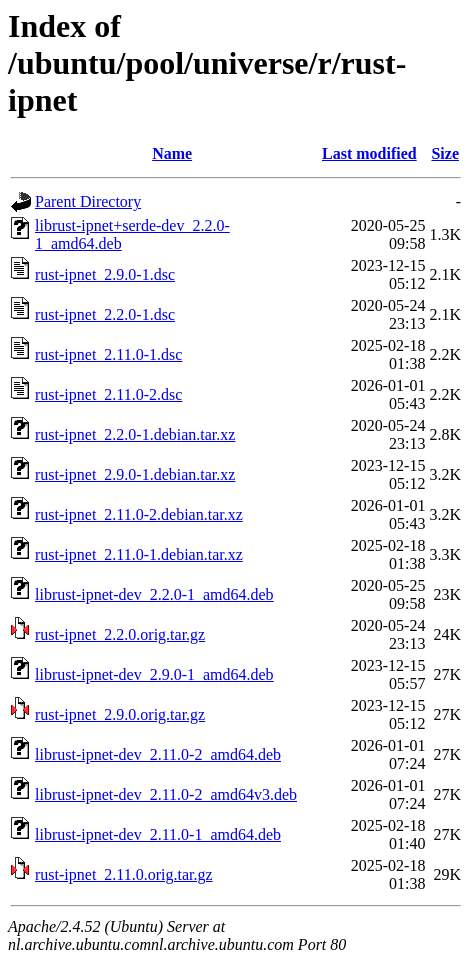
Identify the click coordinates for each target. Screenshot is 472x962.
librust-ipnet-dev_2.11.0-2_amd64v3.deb (166, 794)
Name (172, 153)
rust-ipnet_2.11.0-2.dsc (108, 394)
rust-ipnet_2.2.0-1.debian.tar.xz (135, 434)
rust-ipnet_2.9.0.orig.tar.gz (120, 714)
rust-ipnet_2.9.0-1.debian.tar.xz (135, 474)
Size (445, 153)
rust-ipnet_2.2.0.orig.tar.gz (120, 634)
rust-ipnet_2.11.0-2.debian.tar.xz (139, 514)
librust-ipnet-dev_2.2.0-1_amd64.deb (154, 594)
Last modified (369, 153)
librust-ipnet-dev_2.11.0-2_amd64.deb (158, 754)
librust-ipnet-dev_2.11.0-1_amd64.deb (158, 834)
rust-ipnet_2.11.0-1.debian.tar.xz (139, 554)
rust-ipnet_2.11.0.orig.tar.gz (124, 874)
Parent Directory (88, 201)
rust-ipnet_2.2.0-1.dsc (105, 314)
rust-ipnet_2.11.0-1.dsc (108, 354)
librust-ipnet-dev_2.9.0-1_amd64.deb (154, 674)
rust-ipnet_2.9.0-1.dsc (105, 274)
